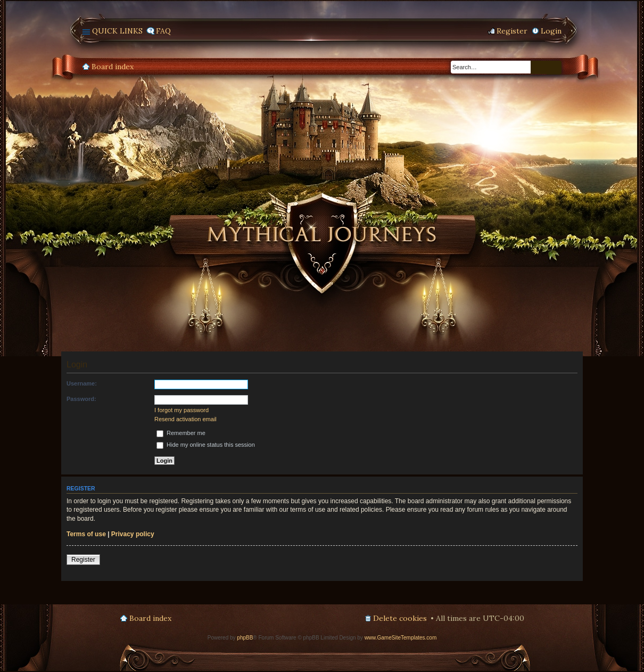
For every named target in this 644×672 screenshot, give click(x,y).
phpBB (245, 638)
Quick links (117, 31)
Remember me (181, 433)
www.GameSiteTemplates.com (401, 638)
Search (539, 67)
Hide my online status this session (206, 445)
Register (83, 560)
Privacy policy (133, 534)
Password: (81, 399)
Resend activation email (185, 419)
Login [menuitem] (551, 31)
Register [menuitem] (512, 31)
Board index (113, 67)
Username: (82, 383)
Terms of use (86, 534)
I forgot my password (181, 410)
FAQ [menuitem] (163, 31)
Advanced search (554, 68)
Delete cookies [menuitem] (400, 618)
